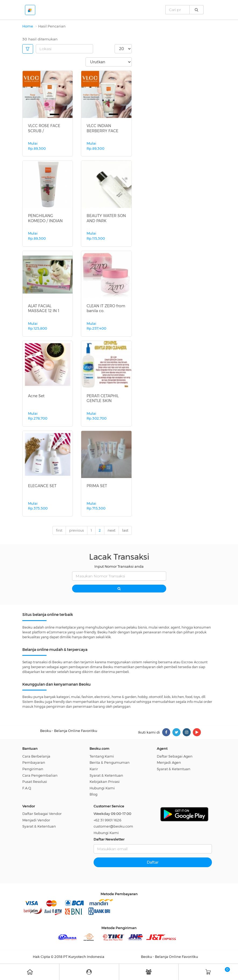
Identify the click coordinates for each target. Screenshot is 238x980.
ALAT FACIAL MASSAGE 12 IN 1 (44, 308)
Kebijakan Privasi (105, 782)
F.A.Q (27, 788)
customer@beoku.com (113, 826)
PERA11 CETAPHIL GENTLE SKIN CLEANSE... (103, 401)
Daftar (153, 862)
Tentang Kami (102, 756)
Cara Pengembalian (40, 775)
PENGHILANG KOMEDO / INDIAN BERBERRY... (45, 221)
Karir (94, 769)
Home (28, 26)
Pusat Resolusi (35, 782)
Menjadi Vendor (36, 820)
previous (77, 530)
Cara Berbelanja (36, 756)
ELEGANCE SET (42, 486)
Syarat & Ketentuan (106, 775)
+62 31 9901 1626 (107, 820)
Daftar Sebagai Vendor (42, 814)
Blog (93, 794)
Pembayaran (34, 762)
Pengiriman (33, 769)
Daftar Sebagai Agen (175, 756)
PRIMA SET (97, 486)
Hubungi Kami (102, 788)
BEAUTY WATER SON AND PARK (106, 218)
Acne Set (36, 396)
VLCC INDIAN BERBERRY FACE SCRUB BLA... (102, 131)
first (59, 530)
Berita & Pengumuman (110, 762)
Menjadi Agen (169, 762)
